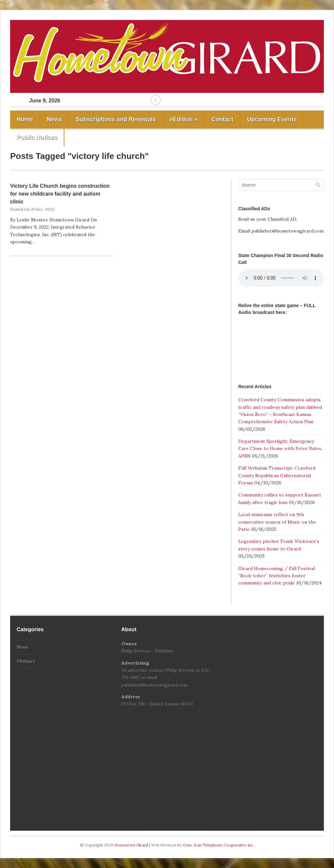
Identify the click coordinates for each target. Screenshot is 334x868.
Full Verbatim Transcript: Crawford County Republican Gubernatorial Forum (277, 475)
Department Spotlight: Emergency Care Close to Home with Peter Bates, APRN (280, 449)
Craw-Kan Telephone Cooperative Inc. (218, 845)
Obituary (26, 661)
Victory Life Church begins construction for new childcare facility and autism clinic (60, 194)
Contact (222, 119)
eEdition (184, 119)
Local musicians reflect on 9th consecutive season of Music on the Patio (277, 522)
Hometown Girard (132, 845)
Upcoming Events (272, 119)
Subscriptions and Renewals (116, 119)
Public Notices (37, 137)
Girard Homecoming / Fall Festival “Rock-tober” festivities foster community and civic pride (276, 576)
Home (25, 119)
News (54, 119)
